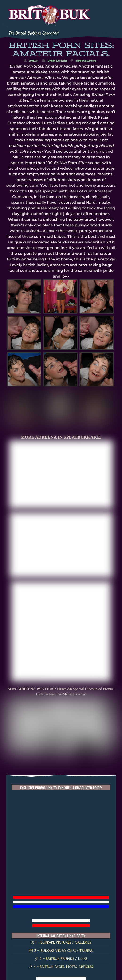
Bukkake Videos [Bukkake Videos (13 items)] (63, 961)
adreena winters (86, 61)
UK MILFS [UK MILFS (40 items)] (65, 934)
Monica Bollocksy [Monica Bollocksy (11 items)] (63, 966)
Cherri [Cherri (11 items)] (97, 966)
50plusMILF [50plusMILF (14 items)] (89, 956)
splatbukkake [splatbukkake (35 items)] (71, 939)
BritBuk (33, 61)
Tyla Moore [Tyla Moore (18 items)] (64, 950)
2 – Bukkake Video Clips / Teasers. (61, 880)
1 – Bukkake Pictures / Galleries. (61, 872)
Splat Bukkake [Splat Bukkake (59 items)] (74, 928)
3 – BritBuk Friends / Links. (61, 888)
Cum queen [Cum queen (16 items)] (57, 956)
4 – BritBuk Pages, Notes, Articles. (61, 896)
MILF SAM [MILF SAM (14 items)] (28, 961)
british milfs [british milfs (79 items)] (34, 928)
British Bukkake (57, 61)
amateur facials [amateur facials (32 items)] (60, 945)
